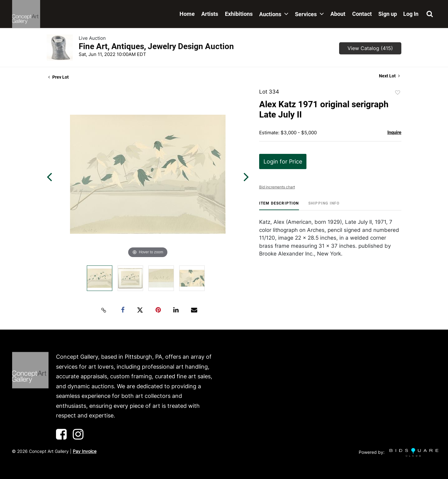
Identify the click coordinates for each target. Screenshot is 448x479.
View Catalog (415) (370, 48)
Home (187, 14)
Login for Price (283, 161)
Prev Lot (58, 77)
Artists (210, 14)
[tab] (279, 206)
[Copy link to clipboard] (104, 310)
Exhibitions (239, 14)
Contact (362, 14)
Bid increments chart (277, 187)
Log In (411, 14)
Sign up (388, 14)
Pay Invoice (85, 451)
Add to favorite (398, 93)
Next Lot (389, 76)
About (338, 14)
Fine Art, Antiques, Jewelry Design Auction (156, 46)
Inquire (394, 132)
